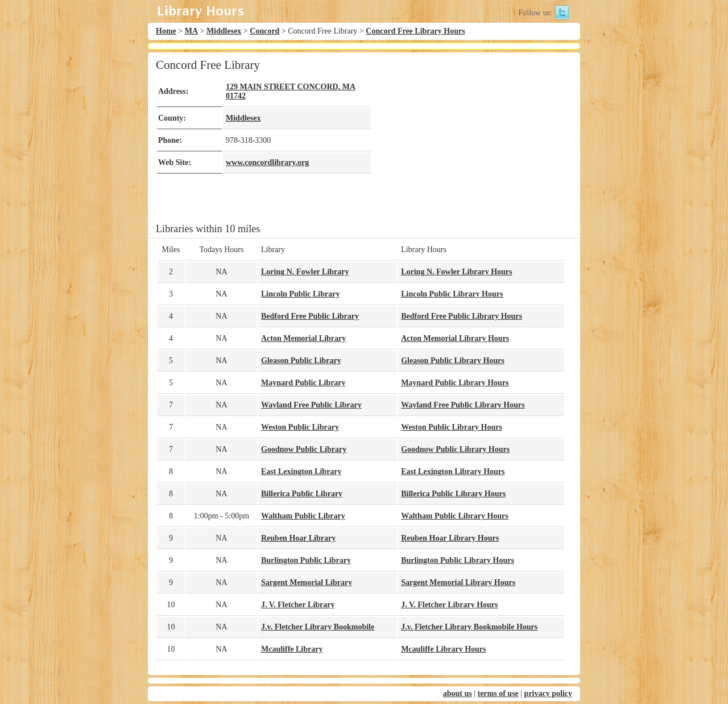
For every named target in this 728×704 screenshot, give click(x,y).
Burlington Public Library (306, 560)
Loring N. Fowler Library (305, 272)
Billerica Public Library (302, 494)
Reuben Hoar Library (298, 538)
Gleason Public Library (301, 361)
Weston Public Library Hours (452, 427)
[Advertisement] (469, 138)
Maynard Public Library (303, 383)
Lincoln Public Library (300, 294)
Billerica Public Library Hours (453, 494)
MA (191, 31)
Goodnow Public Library (304, 449)
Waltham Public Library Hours (455, 516)
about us (458, 693)
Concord (264, 31)
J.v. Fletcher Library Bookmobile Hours (469, 627)
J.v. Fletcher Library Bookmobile (318, 627)
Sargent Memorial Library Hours (458, 582)
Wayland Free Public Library (311, 405)
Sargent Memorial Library (307, 582)
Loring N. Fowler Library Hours (456, 272)
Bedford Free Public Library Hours (462, 316)
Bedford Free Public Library (310, 316)
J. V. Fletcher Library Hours (449, 605)
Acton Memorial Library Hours (455, 338)
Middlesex (224, 31)
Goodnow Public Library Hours (455, 449)
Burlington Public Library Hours (458, 560)
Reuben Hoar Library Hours (450, 538)
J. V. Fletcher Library (298, 605)
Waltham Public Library (303, 516)
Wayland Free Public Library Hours (463, 405)
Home (166, 31)
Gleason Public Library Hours (453, 361)
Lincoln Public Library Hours (452, 294)
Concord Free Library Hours (415, 31)
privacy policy (548, 693)
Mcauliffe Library (292, 649)
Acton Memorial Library (303, 338)
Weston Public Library (300, 427)
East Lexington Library (301, 472)
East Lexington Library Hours (453, 472)
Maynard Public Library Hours (455, 383)
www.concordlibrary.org (267, 162)
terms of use (498, 693)
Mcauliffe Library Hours (443, 649)
